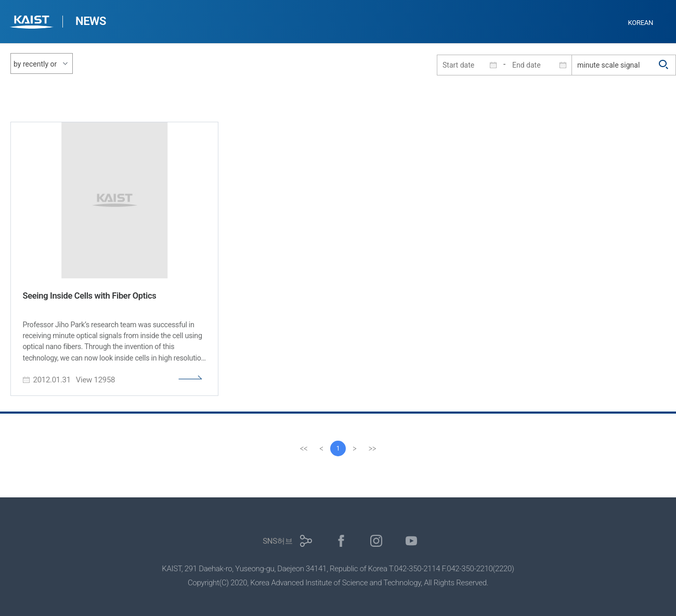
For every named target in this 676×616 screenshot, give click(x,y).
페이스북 (341, 541)
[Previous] (321, 448)
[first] (304, 448)
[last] (372, 448)
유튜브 (412, 541)
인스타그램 (376, 541)
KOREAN (641, 23)
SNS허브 (277, 541)
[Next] (355, 448)
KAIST (33, 23)
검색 (664, 65)
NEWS (91, 21)
